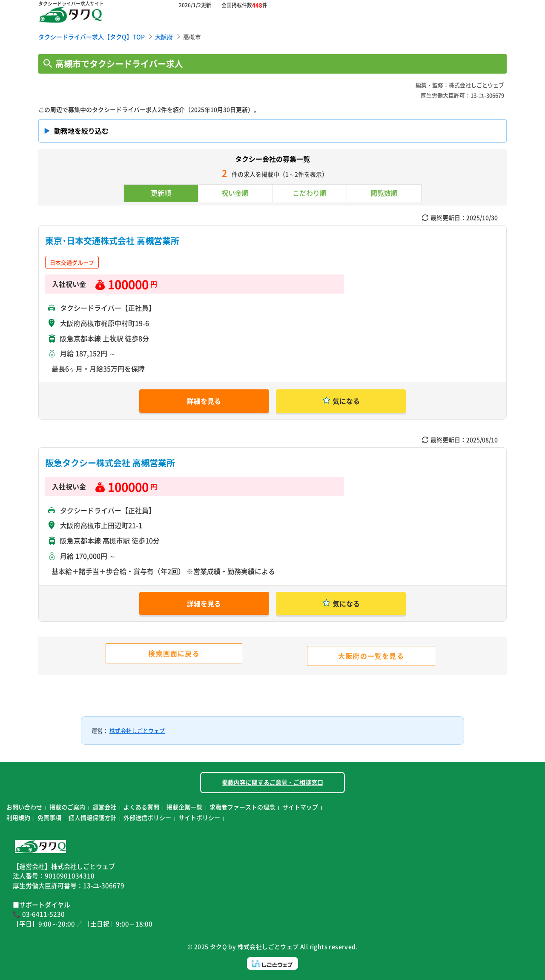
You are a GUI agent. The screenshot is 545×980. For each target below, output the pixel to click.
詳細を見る (204, 401)
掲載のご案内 (67, 807)
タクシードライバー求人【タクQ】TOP (92, 37)
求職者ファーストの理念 (242, 807)
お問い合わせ (24, 807)
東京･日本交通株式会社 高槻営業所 (116, 241)
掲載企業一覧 (184, 807)
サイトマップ (300, 807)
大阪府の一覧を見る (371, 656)
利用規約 (18, 817)
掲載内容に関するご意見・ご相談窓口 (272, 782)
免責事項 (49, 817)
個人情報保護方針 (92, 817)
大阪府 (164, 37)
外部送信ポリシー (147, 817)
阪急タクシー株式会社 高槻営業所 (110, 463)
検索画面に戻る (174, 653)
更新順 (161, 193)
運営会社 (104, 807)
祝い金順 (235, 193)
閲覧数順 (384, 193)
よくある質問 (141, 807)
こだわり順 (310, 193)
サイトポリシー (199, 817)
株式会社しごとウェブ (137, 730)
